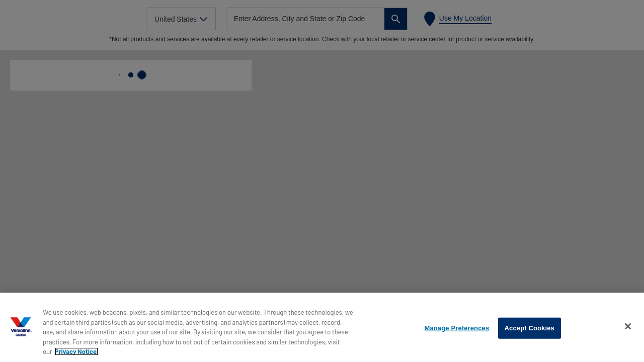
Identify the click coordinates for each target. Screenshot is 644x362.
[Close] (628, 326)
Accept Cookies (530, 328)
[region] (322, 327)
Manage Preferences (457, 328)
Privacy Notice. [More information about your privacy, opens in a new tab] (77, 351)
